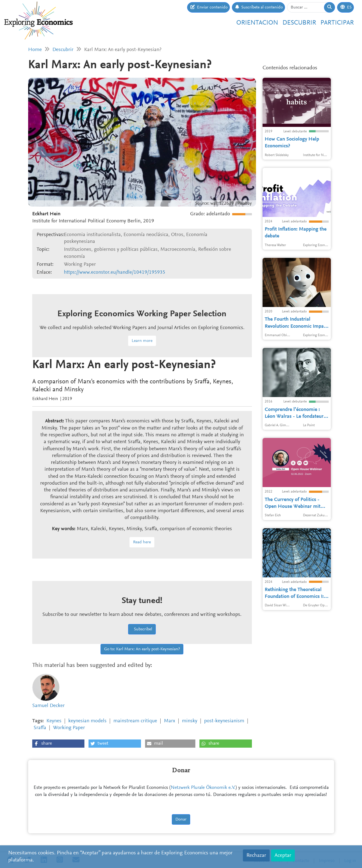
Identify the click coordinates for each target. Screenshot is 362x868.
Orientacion (257, 23)
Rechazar (256, 855)
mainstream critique (135, 721)
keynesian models (87, 721)
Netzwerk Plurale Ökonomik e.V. (203, 788)
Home (35, 50)
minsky (190, 721)
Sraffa (40, 728)
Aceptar (283, 855)
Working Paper (69, 728)
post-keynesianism (224, 721)
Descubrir (299, 23)
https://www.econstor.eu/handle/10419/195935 (115, 272)
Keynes (54, 721)
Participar (337, 23)
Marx (170, 721)
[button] (58, 744)
